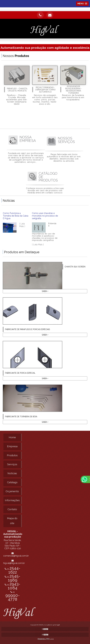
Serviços (12, 464)
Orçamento (12, 491)
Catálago (12, 482)
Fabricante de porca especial (20, 373)
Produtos (12, 455)
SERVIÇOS (66, 140)
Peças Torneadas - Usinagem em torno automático (45, 90)
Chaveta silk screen (75, 267)
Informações (12, 500)
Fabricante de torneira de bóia (21, 417)
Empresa (12, 446)
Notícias (12, 473)
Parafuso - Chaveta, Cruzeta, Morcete (17, 90)
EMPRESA (28, 139)
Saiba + (45, 291)
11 (13, 596)
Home (12, 437)
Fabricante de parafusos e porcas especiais (27, 329)
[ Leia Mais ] (22, 225)
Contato (12, 509)
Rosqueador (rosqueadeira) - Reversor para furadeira (74, 90)
